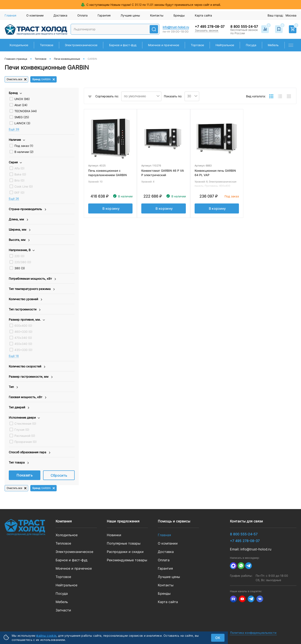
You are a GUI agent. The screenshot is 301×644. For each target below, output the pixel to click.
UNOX (22, 99)
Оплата (82, 15)
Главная (10, 15)
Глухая (22, 430)
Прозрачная (26, 442)
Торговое (63, 577)
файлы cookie (46, 636)
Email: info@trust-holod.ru (251, 549)
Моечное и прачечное (74, 568)
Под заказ (24, 146)
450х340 (23, 344)
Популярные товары (124, 543)
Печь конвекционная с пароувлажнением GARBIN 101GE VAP (107, 175)
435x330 (23, 350)
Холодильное (67, 535)
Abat (21, 105)
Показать (25, 475)
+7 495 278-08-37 (210, 27)
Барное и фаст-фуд (71, 560)
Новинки (114, 535)
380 (20, 268)
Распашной (25, 436)
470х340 (23, 338)
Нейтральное (66, 585)
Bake (20, 174)
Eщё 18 (14, 356)
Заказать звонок (207, 30)
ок (218, 638)
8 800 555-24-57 (244, 27)
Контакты (157, 15)
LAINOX (22, 123)
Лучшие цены (130, 15)
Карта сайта (203, 15)
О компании (35, 15)
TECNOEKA (26, 111)
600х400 (23, 326)
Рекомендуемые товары (127, 560)
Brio (19, 180)
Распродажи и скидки (125, 552)
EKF (19, 192)
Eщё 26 (14, 199)
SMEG (22, 117)
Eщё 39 (14, 129)
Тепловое (63, 543)
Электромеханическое (74, 552)
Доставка (60, 15)
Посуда (62, 593)
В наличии (24, 152)
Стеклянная (25, 424)
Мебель (62, 602)
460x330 (23, 332)
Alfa (19, 168)
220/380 (23, 262)
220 (19, 256)
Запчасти (63, 610)
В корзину (111, 208)
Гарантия (104, 15)
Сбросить (59, 475)
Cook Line (24, 186)
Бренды (179, 15)
